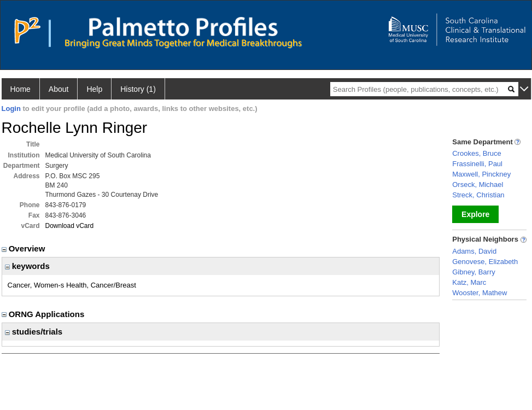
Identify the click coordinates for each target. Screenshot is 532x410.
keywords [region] (27, 266)
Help (94, 89)
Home (21, 89)
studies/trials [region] (34, 332)
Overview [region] (25, 248)
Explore (475, 214)
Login (11, 109)
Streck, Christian (478, 195)
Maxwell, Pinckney (481, 174)
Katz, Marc (469, 282)
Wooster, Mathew (480, 293)
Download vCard (70, 226)
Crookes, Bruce (477, 153)
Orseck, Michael (478, 184)
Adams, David (474, 251)
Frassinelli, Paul (477, 164)
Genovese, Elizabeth (485, 262)
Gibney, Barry (474, 272)
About (59, 89)
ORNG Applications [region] (44, 314)
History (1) (138, 89)
